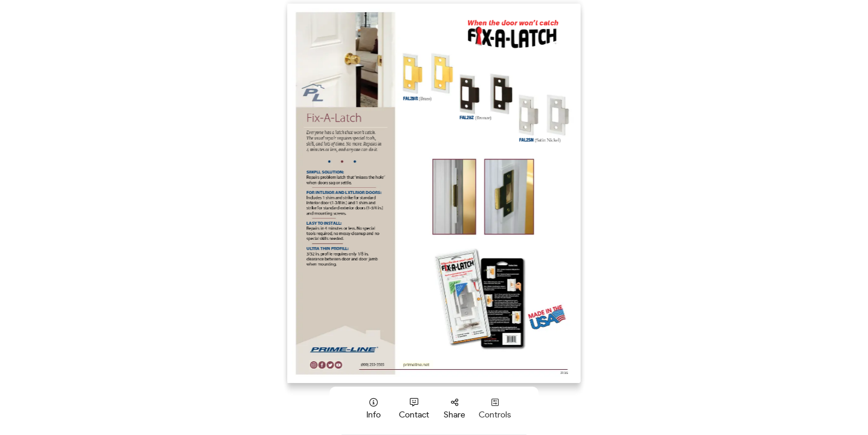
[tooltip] (373, 409)
